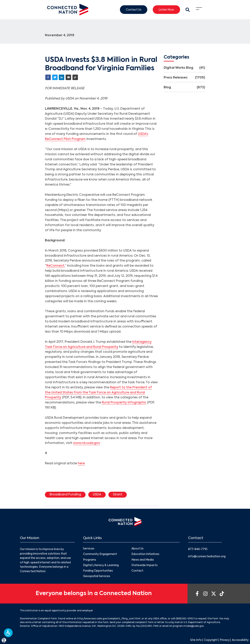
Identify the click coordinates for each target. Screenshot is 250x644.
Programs (90, 560)
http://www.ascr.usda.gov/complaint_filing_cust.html (109, 619)
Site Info (196, 640)
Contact (137, 571)
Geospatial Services (97, 576)
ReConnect (55, 266)
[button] (8, 633)
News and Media (143, 560)
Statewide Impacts (145, 565)
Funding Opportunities (98, 571)
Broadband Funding (65, 495)
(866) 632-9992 (185, 619)
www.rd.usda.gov (86, 443)
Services (89, 549)
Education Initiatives (145, 554)
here (81, 464)
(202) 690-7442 (150, 626)
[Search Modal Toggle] (188, 10)
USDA (97, 495)
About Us (137, 549)
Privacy (225, 640)
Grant (118, 495)
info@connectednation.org (207, 557)
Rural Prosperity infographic (124, 403)
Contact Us (134, 10)
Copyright (211, 640)
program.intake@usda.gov (188, 626)
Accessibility (240, 640)
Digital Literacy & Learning (101, 565)
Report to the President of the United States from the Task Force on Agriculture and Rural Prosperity (98, 393)
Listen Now (166, 10)
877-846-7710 (198, 549)
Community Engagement (100, 554)
